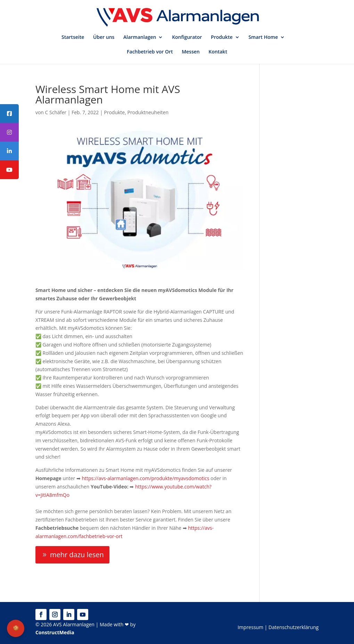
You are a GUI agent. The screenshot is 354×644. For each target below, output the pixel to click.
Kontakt (218, 52)
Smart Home (263, 37)
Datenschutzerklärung (294, 627)
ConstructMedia (55, 632)
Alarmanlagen (140, 37)
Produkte (222, 37)
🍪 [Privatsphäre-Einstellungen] (16, 628)
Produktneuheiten (148, 112)
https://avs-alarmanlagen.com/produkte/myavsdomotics (145, 478)
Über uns (104, 37)
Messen (191, 52)
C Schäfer (56, 112)
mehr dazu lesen (77, 555)
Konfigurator (187, 37)
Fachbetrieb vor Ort (150, 52)
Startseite (73, 37)
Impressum (250, 627)
